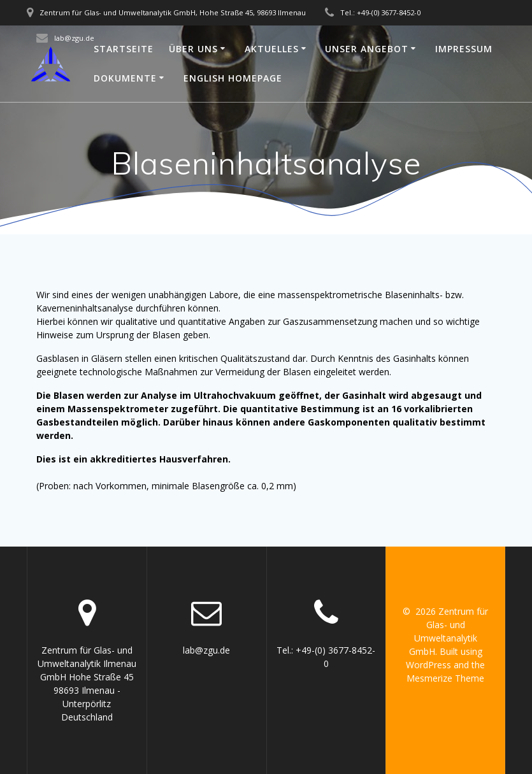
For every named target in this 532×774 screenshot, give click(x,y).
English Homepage (233, 78)
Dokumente (125, 78)
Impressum (464, 49)
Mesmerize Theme (445, 678)
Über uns (193, 49)
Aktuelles (272, 49)
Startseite (124, 49)
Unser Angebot (367, 49)
